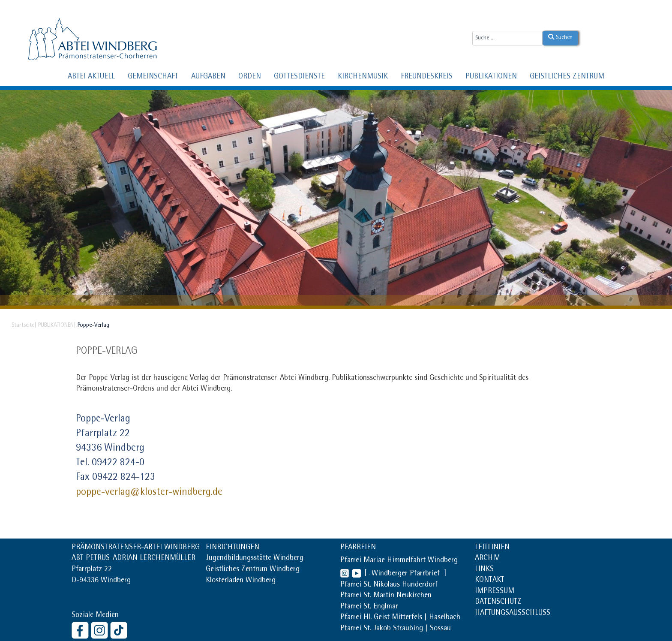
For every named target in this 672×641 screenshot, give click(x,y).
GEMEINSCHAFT (153, 77)
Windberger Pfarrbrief (407, 574)
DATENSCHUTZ (498, 602)
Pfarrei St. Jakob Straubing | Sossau (396, 629)
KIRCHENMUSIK (363, 77)
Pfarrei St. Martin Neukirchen (386, 596)
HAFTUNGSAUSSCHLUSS (513, 614)
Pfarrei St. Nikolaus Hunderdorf (389, 585)
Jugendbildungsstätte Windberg (255, 559)
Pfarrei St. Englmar (369, 607)
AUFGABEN (208, 77)
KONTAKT (490, 581)
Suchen (560, 37)
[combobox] (507, 38)
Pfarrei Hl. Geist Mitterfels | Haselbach (400, 618)
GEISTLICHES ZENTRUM (567, 77)
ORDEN (250, 77)
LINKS (484, 570)
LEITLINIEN (492, 548)
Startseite (23, 325)
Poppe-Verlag (107, 352)
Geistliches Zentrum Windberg (253, 570)
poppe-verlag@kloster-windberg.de (149, 493)
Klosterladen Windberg (241, 581)
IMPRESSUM (495, 592)
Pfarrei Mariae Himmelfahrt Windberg (399, 561)
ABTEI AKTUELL (91, 77)
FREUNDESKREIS (427, 77)
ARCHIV (487, 559)
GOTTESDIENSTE (299, 77)
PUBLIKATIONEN (491, 77)
